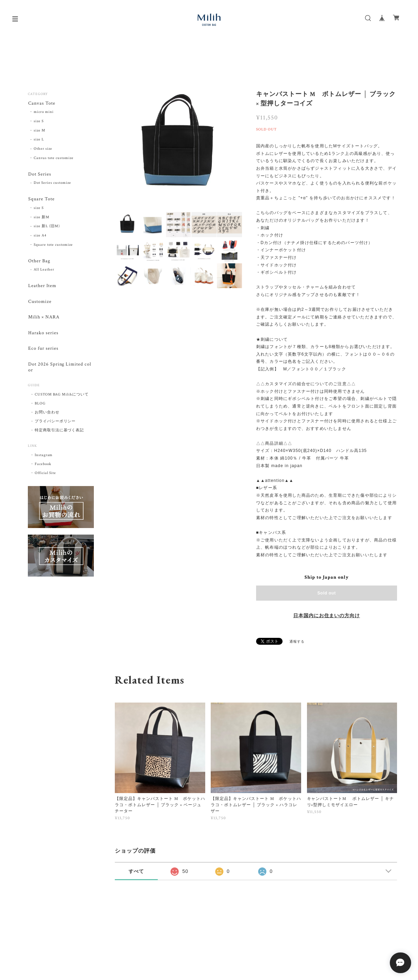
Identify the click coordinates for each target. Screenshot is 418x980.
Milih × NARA (43, 320)
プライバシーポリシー (55, 426)
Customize (40, 304)
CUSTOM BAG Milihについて (62, 399)
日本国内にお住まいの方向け (327, 616)
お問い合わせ (47, 417)
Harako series (43, 336)
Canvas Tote (41, 103)
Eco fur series (43, 352)
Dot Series (39, 175)
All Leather (44, 271)
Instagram (44, 460)
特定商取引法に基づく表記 (59, 435)
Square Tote (41, 200)
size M (40, 131)
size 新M (42, 218)
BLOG (40, 408)
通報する (297, 642)
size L (39, 140)
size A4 (40, 237)
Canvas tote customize (53, 158)
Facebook (43, 468)
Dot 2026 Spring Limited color (61, 371)
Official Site (45, 477)
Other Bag (39, 262)
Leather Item (42, 288)
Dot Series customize (52, 184)
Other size (43, 149)
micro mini (44, 112)
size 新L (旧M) (47, 228)
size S (39, 122)
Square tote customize (53, 246)
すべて (136, 871)
